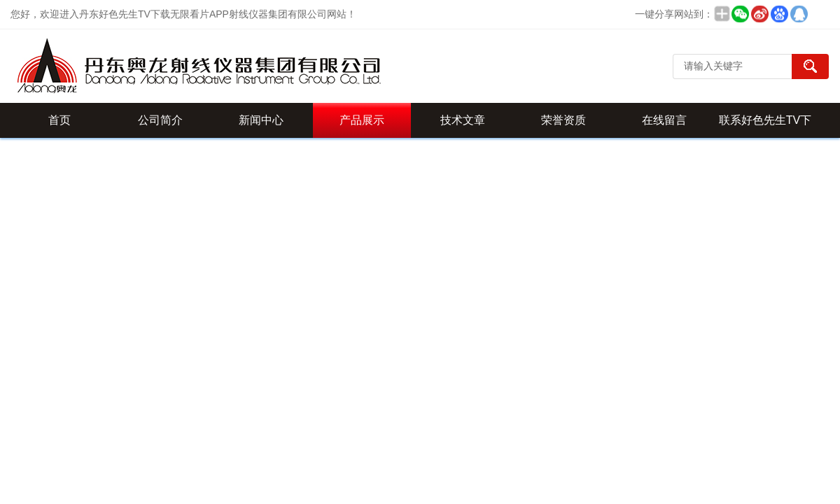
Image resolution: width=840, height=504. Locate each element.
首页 (59, 120)
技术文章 (463, 120)
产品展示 (362, 120)
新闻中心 (261, 120)
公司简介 (160, 120)
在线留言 (664, 120)
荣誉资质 (563, 120)
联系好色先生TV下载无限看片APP (765, 126)
